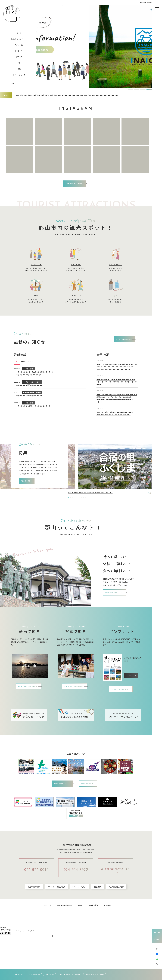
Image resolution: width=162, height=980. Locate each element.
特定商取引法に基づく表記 (64, 923)
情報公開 (80, 923)
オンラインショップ (18, 75)
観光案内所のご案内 (34, 905)
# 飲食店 (78, 974)
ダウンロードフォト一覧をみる (74, 701)
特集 (19, 69)
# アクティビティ (35, 974)
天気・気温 (157, 932)
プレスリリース (47, 923)
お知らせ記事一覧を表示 (121, 341)
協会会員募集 (97, 905)
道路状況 (157, 939)
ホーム (19, 33)
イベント (19, 63)
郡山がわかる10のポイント (116, 608)
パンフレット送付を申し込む (120, 704)
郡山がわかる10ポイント (19, 39)
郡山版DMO (107, 923)
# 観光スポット (49, 974)
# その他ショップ (90, 974)
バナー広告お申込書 (90, 799)
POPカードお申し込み (79, 905)
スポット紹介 (19, 45)
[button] (130, 90)
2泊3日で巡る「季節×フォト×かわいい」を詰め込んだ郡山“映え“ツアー (94, 508)
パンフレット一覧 (131, 688)
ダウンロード (13, 83)
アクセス (19, 57)
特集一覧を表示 (28, 498)
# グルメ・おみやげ (65, 974)
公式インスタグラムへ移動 (74, 184)
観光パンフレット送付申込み (56, 905)
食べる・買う (19, 51)
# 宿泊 (102, 974)
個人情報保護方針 (93, 923)
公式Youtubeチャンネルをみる (28, 701)
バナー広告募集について (60, 799)
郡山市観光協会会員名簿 (116, 905)
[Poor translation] (8, 951)
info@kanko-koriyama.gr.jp (83, 869)
